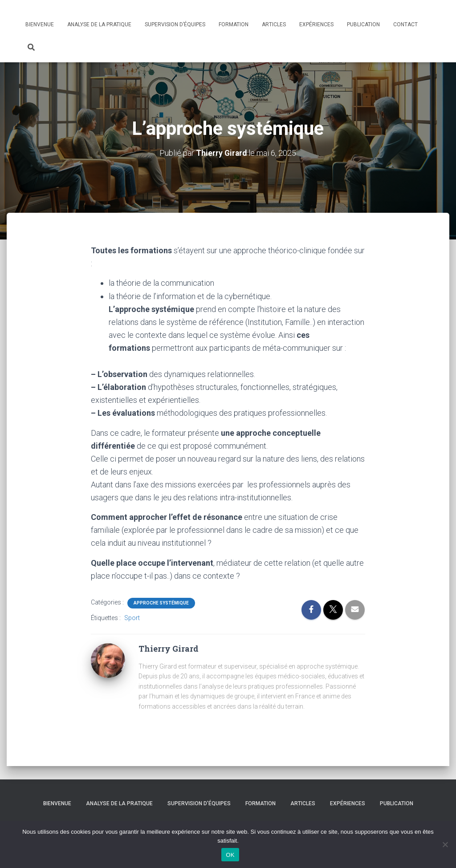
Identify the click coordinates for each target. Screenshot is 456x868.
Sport (132, 617)
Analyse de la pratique (99, 24)
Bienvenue (40, 24)
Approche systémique (161, 602)
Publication (363, 24)
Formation (234, 24)
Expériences (316, 24)
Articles (274, 24)
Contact (405, 24)
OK (230, 855)
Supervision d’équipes (175, 24)
